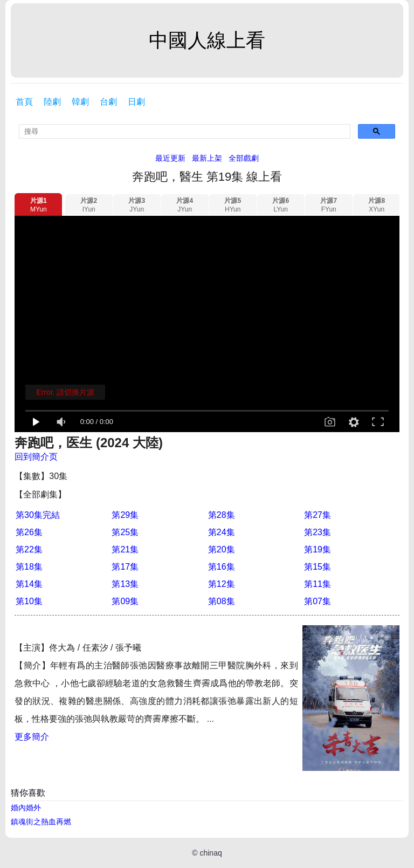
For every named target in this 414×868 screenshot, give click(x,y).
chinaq (211, 853)
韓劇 (80, 102)
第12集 (222, 584)
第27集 (318, 515)
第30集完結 (38, 515)
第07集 (318, 601)
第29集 (125, 515)
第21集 (125, 549)
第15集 (318, 567)
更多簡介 (32, 737)
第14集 (29, 584)
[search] (185, 131)
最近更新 (170, 158)
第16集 (222, 567)
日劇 (136, 102)
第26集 (29, 532)
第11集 (318, 584)
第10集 (29, 601)
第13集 (125, 584)
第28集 (222, 515)
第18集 (29, 567)
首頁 (24, 102)
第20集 (222, 549)
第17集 (125, 567)
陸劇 (52, 102)
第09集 (125, 601)
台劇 (108, 102)
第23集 (318, 532)
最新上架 (207, 158)
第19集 (318, 549)
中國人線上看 (207, 40)
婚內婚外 (26, 808)
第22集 (29, 549)
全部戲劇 (244, 158)
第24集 (222, 532)
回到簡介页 (36, 457)
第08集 (222, 601)
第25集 (125, 532)
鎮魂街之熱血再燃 (41, 822)
